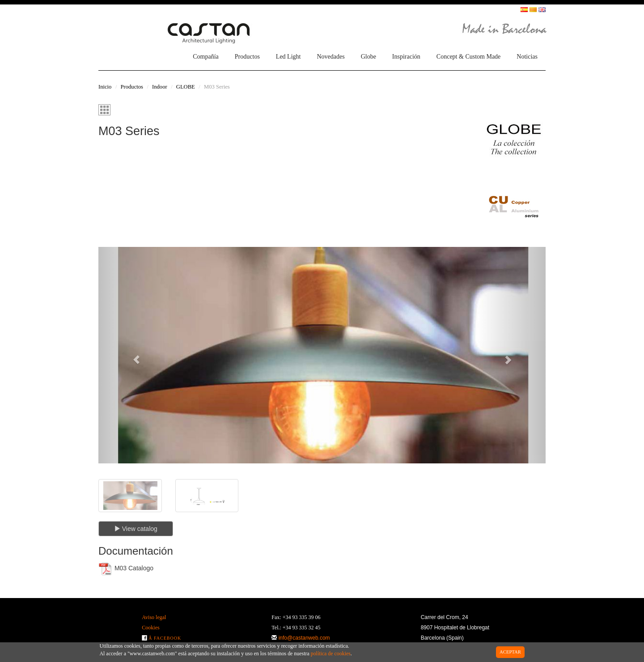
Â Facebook (165, 638)
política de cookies (331, 654)
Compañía (206, 57)
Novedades (330, 57)
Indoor (160, 87)
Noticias (527, 57)
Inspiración (406, 57)
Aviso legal (154, 617)
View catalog (136, 529)
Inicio (105, 87)
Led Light (288, 57)
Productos (247, 57)
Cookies (150, 628)
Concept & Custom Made (469, 57)
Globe (369, 57)
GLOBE (186, 87)
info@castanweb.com (304, 638)
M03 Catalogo (126, 569)
